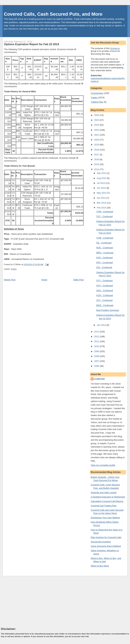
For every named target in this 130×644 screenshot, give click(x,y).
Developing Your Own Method (105, 518)
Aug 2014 (102, 178)
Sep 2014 (102, 173)
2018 (97, 150)
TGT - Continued (105, 216)
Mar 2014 (102, 203)
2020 (97, 140)
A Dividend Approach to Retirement (108, 497)
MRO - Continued (105, 253)
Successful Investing (101, 542)
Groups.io (115, 48)
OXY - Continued (105, 286)
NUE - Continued (105, 248)
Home (44, 280)
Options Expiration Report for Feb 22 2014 (32, 44)
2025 (97, 115)
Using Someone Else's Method (106, 546)
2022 (97, 130)
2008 (97, 356)
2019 (97, 145)
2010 (97, 346)
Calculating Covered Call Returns (107, 501)
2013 (97, 332)
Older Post (78, 280)
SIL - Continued (104, 243)
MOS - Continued (105, 305)
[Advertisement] (26, 602)
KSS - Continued (105, 258)
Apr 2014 (102, 198)
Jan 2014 (102, 325)
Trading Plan (97, 102)
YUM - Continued (105, 212)
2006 (97, 366)
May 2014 (102, 193)
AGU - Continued (105, 290)
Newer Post (10, 280)
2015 (97, 164)
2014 (97, 169)
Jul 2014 (101, 183)
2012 (97, 337)
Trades (14, 269)
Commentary (97, 93)
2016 (97, 159)
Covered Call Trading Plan (104, 506)
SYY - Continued (105, 281)
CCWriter (99, 379)
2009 (97, 351)
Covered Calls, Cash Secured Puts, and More (53, 14)
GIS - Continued (104, 267)
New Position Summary (108, 310)
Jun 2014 (102, 188)
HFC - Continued (105, 262)
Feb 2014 (102, 208)
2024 (97, 120)
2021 (97, 135)
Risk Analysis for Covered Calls (106, 537)
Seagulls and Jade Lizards (104, 492)
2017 (97, 155)
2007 (97, 361)
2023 (97, 125)
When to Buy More (100, 566)
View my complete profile (103, 465)
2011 (97, 341)
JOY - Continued (104, 300)
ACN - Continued (105, 295)
